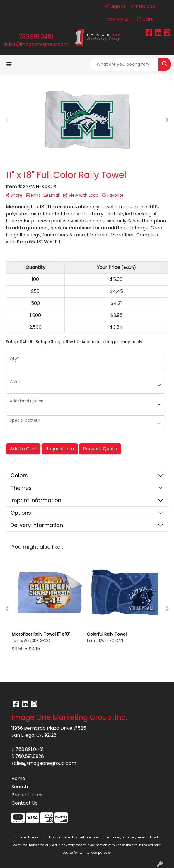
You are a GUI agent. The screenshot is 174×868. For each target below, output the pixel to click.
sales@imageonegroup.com (36, 44)
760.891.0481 (36, 37)
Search (20, 787)
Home (18, 778)
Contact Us (24, 803)
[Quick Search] (124, 64)
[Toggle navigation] (9, 64)
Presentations (28, 795)
